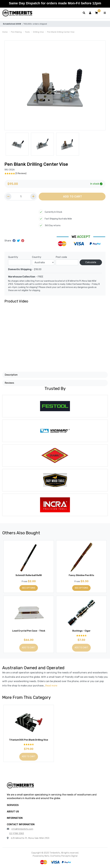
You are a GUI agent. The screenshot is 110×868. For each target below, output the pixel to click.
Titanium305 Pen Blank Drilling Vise (29, 740)
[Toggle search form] (84, 13)
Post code (61, 257)
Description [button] (11, 375)
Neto (47, 856)
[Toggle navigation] (105, 13)
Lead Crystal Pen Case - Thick (29, 631)
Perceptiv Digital (69, 856)
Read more (51, 686)
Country (37, 257)
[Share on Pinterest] (23, 241)
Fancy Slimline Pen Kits (81, 575)
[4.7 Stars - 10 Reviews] (29, 745)
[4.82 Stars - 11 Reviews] (81, 635)
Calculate (91, 262)
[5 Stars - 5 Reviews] (55, 173)
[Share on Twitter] (19, 241)
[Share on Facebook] (14, 241)
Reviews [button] (9, 383)
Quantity (13, 257)
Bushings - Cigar (81, 631)
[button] (96, 13)
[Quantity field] (21, 197)
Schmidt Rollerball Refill (29, 575)
